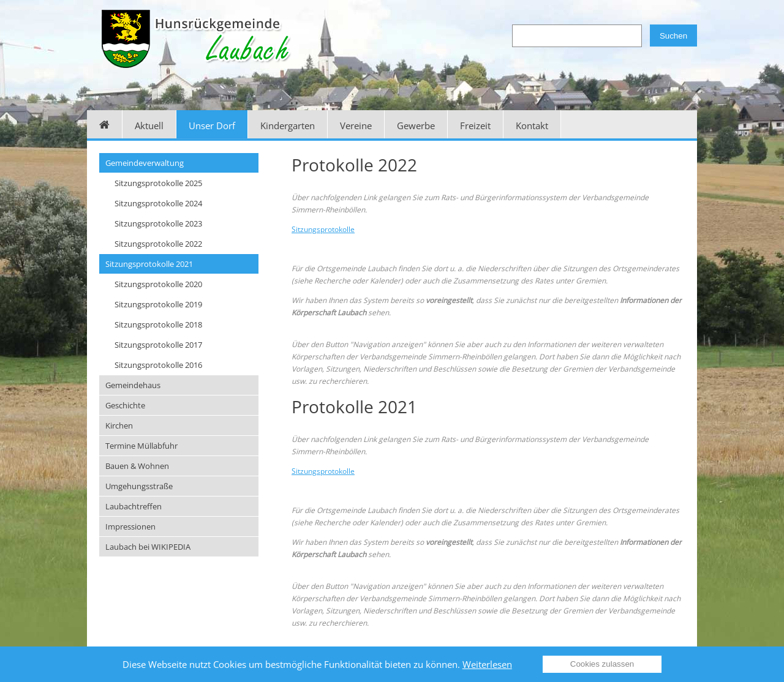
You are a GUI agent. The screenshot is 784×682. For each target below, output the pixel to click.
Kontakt (532, 126)
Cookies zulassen (602, 664)
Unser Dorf (212, 126)
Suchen (673, 36)
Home (105, 124)
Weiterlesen (487, 664)
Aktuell (149, 126)
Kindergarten (288, 126)
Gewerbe (416, 126)
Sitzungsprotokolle (323, 229)
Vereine (356, 126)
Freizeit (475, 126)
